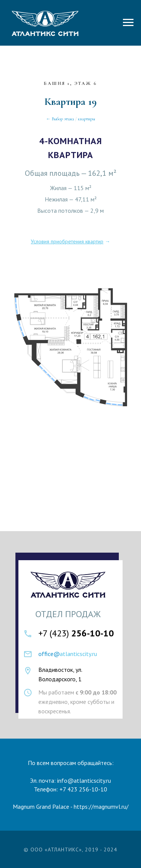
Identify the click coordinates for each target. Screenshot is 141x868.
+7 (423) (76, 633)
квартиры (86, 119)
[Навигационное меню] (128, 23)
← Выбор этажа (60, 119)
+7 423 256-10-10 (83, 789)
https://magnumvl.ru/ (101, 807)
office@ (49, 654)
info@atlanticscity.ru (84, 780)
